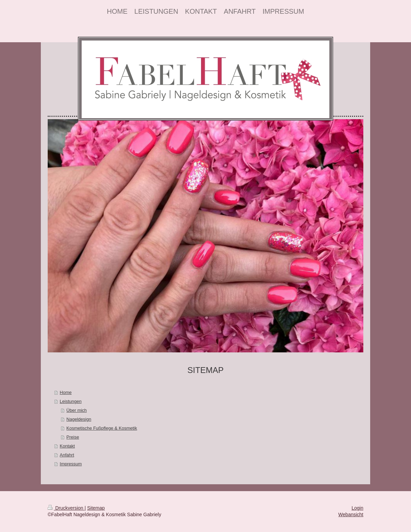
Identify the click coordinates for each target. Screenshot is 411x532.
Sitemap (96, 508)
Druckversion (66, 508)
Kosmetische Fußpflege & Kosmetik (102, 428)
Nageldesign (79, 419)
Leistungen (71, 401)
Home (66, 392)
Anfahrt (67, 455)
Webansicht (351, 514)
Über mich (77, 410)
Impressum (71, 464)
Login (357, 508)
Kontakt (67, 446)
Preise (73, 437)
